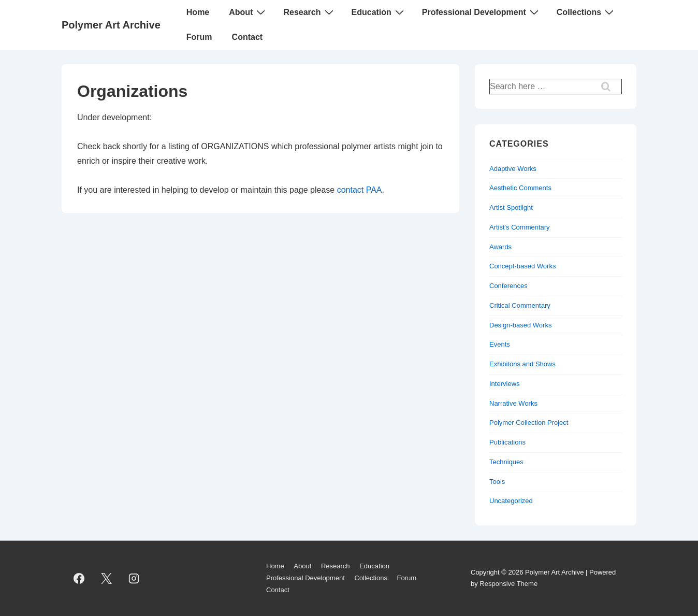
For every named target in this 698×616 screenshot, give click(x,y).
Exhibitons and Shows (522, 364)
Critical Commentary (520, 305)
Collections (586, 12)
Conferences (508, 286)
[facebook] (79, 578)
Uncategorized (511, 501)
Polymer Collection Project (529, 422)
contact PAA (360, 190)
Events (500, 344)
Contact (248, 37)
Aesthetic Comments (520, 188)
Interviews (505, 384)
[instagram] (134, 578)
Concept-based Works (522, 266)
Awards (500, 247)
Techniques (506, 462)
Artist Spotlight (511, 207)
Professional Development (482, 12)
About (248, 12)
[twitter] (107, 578)
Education (379, 12)
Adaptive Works (513, 169)
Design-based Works (520, 325)
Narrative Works (513, 403)
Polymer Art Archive (111, 25)
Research (309, 12)
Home (198, 12)
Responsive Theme (508, 584)
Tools (497, 482)
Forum (199, 37)
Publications (507, 442)
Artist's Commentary (520, 227)
